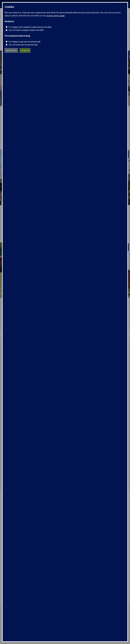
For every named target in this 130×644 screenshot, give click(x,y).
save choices (11, 50)
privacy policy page (56, 16)
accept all (25, 50)
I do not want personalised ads (23, 45)
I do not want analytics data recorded (26, 30)
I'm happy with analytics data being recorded (30, 27)
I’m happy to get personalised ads (24, 42)
